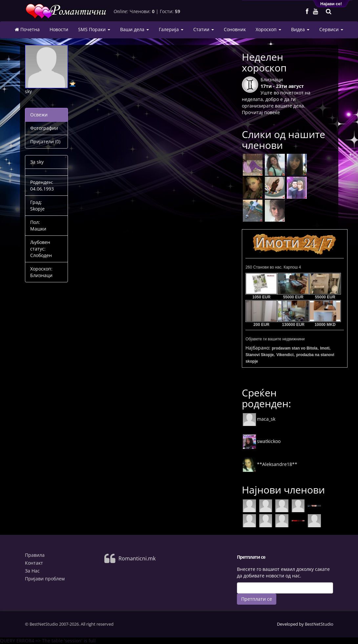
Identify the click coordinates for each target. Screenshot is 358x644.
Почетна (27, 30)
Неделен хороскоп (264, 62)
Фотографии (44, 128)
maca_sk (259, 419)
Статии (204, 29)
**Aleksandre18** (270, 464)
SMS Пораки (94, 29)
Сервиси (331, 29)
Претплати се (257, 599)
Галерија (171, 29)
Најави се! (331, 4)
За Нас (32, 571)
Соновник (235, 29)
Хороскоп (268, 29)
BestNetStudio (319, 624)
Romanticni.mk (137, 558)
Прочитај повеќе (261, 112)
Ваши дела (135, 29)
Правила (35, 555)
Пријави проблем (45, 579)
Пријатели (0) (45, 141)
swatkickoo (262, 441)
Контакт (34, 563)
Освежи (39, 115)
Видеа (300, 29)
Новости (59, 29)
